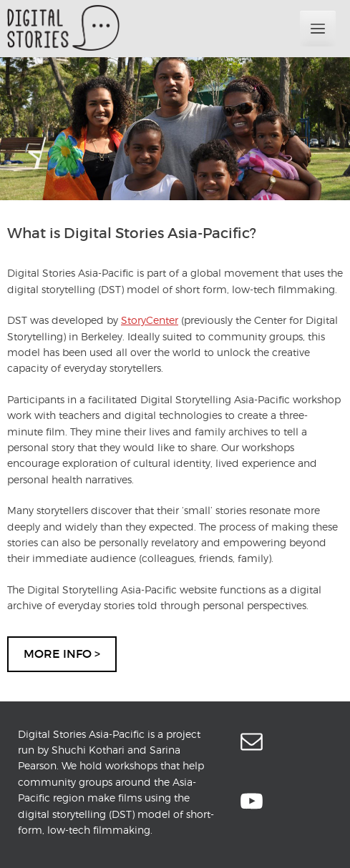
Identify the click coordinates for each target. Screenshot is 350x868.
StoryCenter (150, 320)
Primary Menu (318, 29)
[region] (175, 129)
